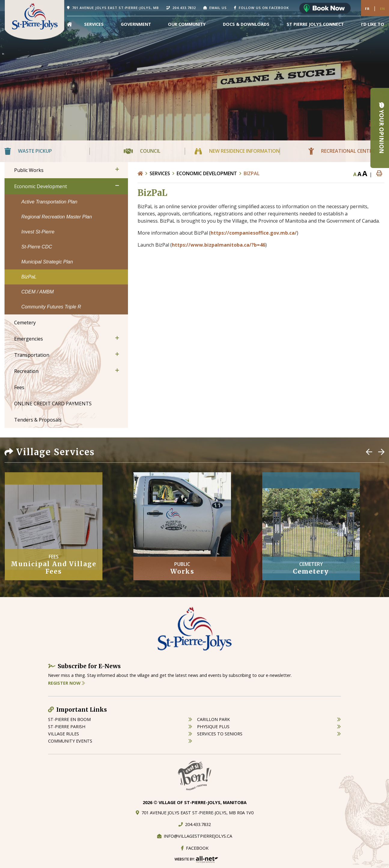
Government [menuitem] (136, 24)
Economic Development (207, 173)
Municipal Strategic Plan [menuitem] (47, 262)
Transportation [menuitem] (32, 355)
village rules (64, 734)
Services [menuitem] (94, 24)
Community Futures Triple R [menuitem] (51, 307)
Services (160, 173)
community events (70, 741)
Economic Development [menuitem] (41, 186)
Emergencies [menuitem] (29, 339)
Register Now (67, 683)
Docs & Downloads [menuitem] (246, 24)
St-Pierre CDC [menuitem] (37, 247)
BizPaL (252, 173)
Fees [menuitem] (19, 387)
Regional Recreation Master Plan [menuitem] (57, 217)
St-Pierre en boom (69, 719)
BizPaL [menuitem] (29, 277)
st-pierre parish (67, 727)
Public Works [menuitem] (29, 170)
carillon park (213, 719)
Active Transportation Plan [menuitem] (49, 202)
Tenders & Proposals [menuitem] (38, 420)
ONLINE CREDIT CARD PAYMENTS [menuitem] (53, 404)
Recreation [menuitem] (26, 371)
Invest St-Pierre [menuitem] (38, 232)
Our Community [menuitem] (187, 24)
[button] (117, 169)
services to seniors (220, 734)
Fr (367, 9)
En (383, 9)
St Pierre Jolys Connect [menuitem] (315, 24)
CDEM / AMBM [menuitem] (38, 292)
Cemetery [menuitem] (25, 323)
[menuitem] (69, 24)
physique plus (213, 727)
